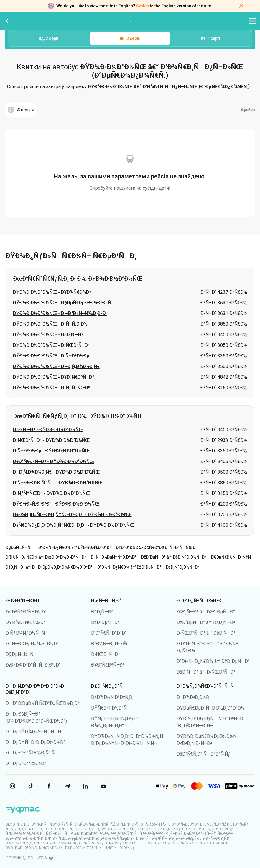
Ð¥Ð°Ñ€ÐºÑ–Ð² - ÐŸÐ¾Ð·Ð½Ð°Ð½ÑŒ (54, 461)
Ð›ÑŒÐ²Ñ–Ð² (105, 654)
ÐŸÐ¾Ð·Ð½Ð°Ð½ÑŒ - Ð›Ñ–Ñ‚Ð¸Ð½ (50, 324)
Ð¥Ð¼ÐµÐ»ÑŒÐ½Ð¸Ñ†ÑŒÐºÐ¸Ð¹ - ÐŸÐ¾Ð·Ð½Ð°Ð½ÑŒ (72, 515)
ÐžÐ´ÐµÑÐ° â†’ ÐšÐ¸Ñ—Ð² (206, 622)
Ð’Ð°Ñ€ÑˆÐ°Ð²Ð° (109, 633)
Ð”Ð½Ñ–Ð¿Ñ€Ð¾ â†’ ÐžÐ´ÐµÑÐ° (129, 567)
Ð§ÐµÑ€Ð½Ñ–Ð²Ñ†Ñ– (232, 557)
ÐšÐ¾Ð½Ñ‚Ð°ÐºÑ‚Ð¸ (112, 697)
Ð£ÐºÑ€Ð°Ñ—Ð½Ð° (26, 612)
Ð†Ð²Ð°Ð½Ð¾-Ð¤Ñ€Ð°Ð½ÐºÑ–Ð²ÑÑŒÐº (157, 547)
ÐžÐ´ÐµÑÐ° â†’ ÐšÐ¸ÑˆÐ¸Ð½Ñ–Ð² (174, 557)
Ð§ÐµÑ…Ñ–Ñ (20, 547)
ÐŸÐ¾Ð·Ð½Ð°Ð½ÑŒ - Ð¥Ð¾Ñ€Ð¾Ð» (52, 292)
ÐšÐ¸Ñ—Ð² (102, 612)
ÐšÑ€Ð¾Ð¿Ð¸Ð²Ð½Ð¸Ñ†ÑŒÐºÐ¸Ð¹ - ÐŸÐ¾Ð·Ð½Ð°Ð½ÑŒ (74, 525)
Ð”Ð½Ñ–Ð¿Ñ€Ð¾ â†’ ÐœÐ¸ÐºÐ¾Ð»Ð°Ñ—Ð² (46, 557)
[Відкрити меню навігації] (252, 21)
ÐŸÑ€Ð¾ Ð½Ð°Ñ (111, 708)
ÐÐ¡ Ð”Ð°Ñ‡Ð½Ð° (26, 763)
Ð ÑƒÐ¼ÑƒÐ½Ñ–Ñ (27, 633)
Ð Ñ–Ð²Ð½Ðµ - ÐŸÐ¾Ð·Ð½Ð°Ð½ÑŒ (51, 451)
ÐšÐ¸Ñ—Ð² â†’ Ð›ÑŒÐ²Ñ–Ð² (206, 672)
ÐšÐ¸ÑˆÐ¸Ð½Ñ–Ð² (183, 567)
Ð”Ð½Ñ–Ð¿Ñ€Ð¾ (109, 644)
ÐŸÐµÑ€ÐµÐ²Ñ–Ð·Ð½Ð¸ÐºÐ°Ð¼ (210, 708)
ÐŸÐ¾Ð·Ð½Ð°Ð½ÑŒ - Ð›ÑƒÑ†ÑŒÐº (52, 388)
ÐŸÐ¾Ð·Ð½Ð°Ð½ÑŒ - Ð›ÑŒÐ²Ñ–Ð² (51, 345)
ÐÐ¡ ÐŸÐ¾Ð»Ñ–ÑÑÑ (35, 732)
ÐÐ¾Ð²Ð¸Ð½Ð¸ (194, 697)
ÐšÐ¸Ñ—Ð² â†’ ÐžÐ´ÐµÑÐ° (206, 612)
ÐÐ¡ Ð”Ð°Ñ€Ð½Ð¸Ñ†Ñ (32, 753)
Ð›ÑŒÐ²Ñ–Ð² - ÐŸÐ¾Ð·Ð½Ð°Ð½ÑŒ (51, 440)
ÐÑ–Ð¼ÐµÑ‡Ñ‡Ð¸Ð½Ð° (114, 557)
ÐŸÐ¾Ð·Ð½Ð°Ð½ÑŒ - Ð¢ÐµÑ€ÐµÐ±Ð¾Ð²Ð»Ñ (64, 303)
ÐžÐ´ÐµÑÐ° (105, 622)
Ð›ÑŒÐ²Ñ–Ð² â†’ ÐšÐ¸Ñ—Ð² (206, 633)
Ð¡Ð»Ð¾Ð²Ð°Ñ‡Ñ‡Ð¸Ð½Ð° (33, 665)
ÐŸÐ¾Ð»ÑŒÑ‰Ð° (25, 622)
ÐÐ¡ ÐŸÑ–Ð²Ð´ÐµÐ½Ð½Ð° (35, 742)
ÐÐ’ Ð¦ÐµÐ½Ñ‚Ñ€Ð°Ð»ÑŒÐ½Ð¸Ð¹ (42, 703)
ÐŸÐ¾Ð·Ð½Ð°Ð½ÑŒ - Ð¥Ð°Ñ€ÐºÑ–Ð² (54, 377)
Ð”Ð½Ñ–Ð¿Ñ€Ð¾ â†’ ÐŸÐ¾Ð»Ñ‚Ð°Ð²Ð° (75, 547)
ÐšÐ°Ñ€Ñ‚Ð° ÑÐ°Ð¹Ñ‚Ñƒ (204, 754)
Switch (143, 6)
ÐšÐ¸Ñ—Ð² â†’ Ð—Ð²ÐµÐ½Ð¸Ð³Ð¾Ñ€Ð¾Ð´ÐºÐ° (49, 567)
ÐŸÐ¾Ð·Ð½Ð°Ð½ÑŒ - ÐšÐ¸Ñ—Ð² (48, 335)
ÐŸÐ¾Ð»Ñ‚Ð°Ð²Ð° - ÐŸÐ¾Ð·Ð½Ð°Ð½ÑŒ (56, 504)
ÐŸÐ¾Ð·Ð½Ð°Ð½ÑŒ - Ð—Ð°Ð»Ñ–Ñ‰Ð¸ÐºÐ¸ (60, 313)
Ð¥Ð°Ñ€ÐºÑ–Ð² (108, 665)
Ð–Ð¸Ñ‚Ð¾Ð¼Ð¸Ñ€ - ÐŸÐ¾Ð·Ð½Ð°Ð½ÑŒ (56, 472)
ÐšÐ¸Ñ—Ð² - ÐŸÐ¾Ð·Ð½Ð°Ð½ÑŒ (48, 430)
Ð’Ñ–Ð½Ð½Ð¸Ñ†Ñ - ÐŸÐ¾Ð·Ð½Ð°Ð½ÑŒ (58, 483)
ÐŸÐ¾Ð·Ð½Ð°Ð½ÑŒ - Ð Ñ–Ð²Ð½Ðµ (51, 356)
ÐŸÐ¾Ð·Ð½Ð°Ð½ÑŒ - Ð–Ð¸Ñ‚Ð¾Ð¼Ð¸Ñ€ (56, 366)
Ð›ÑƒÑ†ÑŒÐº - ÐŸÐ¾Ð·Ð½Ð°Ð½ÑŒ (52, 493)
